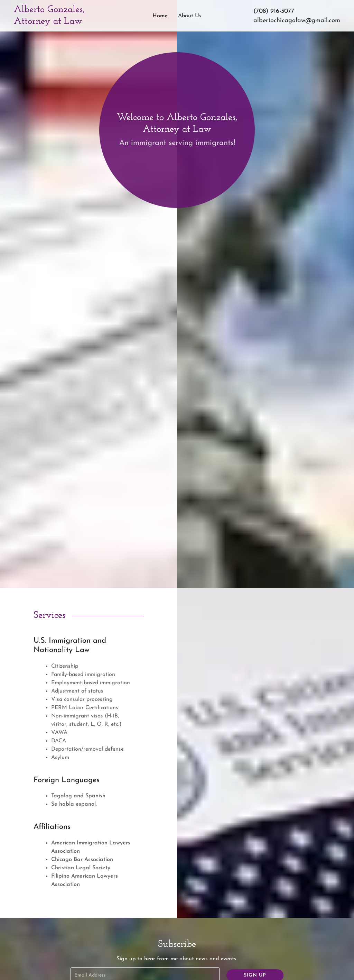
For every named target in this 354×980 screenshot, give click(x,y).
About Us (190, 16)
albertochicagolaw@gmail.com (297, 21)
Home (160, 16)
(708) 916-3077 (274, 11)
